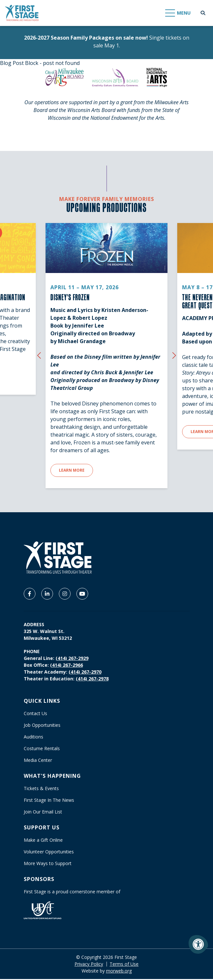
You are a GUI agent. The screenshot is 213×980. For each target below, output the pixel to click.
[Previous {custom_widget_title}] (39, 355)
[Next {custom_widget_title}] (174, 355)
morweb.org (119, 972)
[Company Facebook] (30, 594)
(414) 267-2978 (92, 679)
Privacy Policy (89, 965)
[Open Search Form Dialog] (203, 13)
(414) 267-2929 (72, 659)
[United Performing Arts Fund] (43, 911)
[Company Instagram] (65, 594)
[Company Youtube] (82, 594)
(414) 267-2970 (85, 672)
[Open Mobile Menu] (178, 13)
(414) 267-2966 (67, 666)
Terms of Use (124, 965)
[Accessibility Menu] (198, 944)
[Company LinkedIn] (47, 594)
